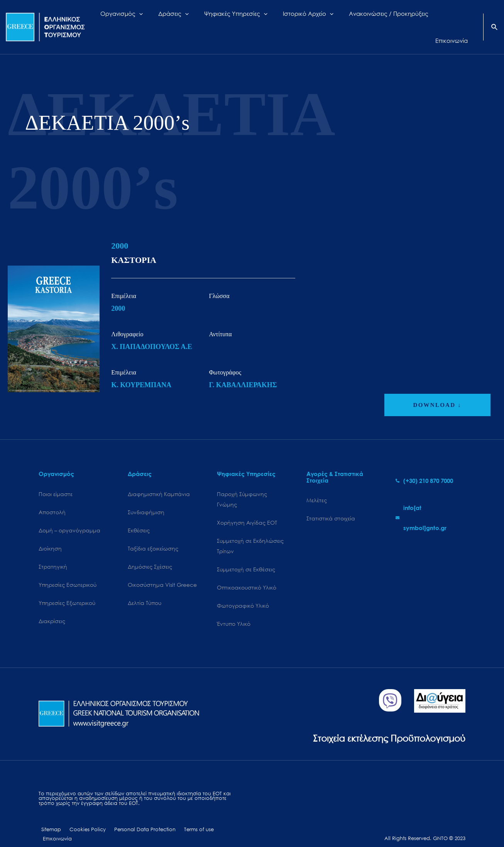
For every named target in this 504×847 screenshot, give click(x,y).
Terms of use (186, 819)
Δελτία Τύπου (145, 591)
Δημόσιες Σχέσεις (150, 554)
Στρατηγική (53, 554)
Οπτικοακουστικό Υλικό (247, 575)
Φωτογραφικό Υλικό (243, 594)
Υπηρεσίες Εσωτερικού (68, 572)
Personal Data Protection (135, 819)
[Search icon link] (495, 21)
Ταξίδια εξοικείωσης (153, 535)
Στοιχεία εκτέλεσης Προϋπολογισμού (383, 727)
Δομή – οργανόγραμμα (69, 517)
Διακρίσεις (52, 609)
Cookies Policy (81, 819)
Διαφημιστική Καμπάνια (159, 480)
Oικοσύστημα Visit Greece (162, 572)
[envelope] (430, 504)
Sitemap (48, 819)
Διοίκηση (50, 535)
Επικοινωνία (220, 819)
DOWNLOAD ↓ (437, 391)
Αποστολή (52, 499)
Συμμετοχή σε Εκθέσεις (246, 557)
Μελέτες (317, 486)
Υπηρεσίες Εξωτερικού (67, 591)
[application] (164, 20)
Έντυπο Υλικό (234, 612)
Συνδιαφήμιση (146, 499)
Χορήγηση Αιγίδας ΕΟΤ (247, 509)
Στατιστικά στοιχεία (331, 505)
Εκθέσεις (139, 517)
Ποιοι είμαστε (56, 480)
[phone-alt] (424, 467)
